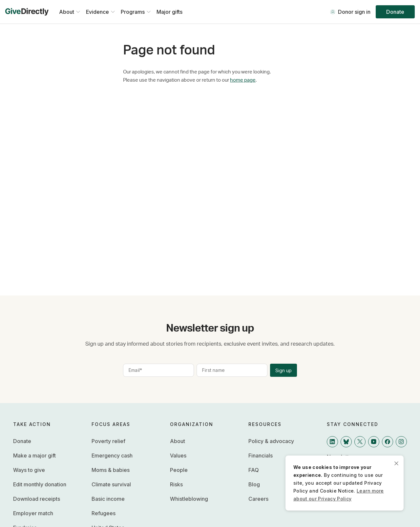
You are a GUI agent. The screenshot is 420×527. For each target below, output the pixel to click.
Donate (395, 12)
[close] (396, 463)
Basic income (108, 499)
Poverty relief (108, 441)
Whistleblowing (189, 499)
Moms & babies (111, 470)
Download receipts (37, 499)
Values (178, 456)
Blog (254, 484)
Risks (176, 484)
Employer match (33, 513)
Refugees (104, 513)
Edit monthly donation (40, 484)
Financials (261, 456)
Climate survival (111, 484)
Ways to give (29, 470)
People (179, 470)
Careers (258, 499)
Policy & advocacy (271, 441)
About (178, 441)
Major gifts (169, 12)
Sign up (283, 370)
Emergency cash (112, 456)
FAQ (254, 470)
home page (243, 80)
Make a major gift (34, 456)
